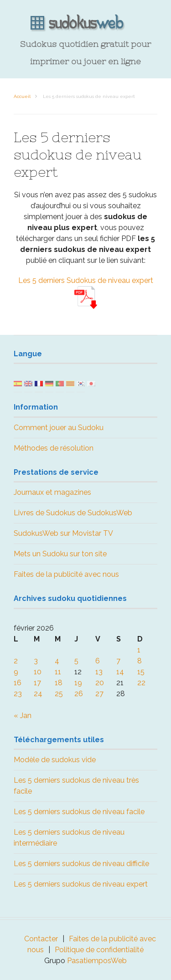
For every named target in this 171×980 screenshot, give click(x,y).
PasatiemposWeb (97, 961)
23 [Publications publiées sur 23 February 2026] (18, 694)
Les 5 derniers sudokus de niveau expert (81, 884)
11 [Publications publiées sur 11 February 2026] (58, 672)
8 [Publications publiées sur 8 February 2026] (140, 661)
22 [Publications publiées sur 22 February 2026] (141, 683)
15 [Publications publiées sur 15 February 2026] (141, 672)
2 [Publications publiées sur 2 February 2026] (16, 661)
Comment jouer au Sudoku (59, 428)
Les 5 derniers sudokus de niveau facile (79, 812)
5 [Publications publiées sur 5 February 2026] (76, 661)
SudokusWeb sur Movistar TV (63, 533)
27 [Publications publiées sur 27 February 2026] (99, 694)
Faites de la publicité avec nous (66, 574)
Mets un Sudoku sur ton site (60, 554)
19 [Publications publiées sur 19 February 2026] (78, 683)
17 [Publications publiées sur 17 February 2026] (37, 683)
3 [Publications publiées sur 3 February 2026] (36, 661)
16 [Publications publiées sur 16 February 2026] (18, 683)
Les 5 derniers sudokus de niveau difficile (81, 864)
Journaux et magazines (52, 492)
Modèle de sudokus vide (55, 760)
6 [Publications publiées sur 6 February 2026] (98, 661)
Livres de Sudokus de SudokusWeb (73, 513)
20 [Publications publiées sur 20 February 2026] (100, 683)
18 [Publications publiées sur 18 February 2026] (59, 683)
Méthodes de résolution (54, 448)
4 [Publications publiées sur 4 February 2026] (57, 661)
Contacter (41, 939)
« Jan (23, 716)
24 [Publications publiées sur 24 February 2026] (38, 694)
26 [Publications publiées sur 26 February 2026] (79, 694)
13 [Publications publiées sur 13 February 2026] (99, 672)
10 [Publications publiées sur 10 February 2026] (38, 672)
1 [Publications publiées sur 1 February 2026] (139, 650)
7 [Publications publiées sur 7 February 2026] (118, 661)
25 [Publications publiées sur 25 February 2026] (59, 694)
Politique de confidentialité (99, 950)
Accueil (22, 96)
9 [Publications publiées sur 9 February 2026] (16, 672)
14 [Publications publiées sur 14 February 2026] (120, 672)
